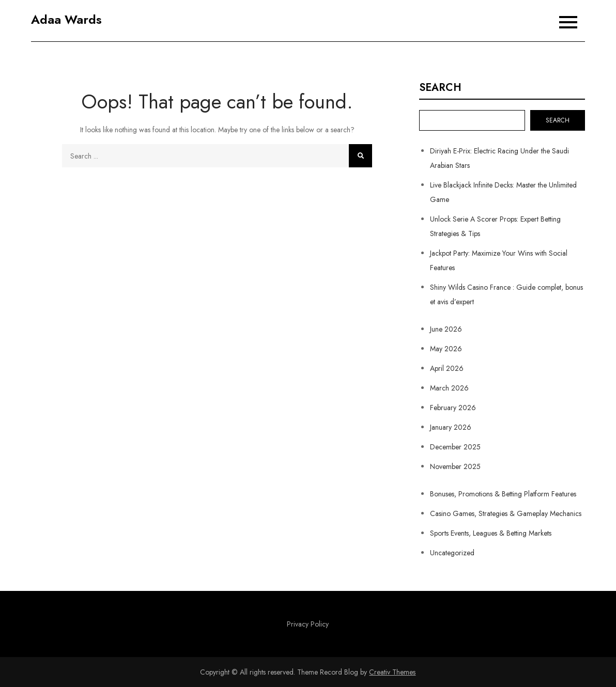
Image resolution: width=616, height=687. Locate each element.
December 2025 (455, 447)
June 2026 (446, 329)
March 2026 (449, 388)
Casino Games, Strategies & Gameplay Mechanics (506, 513)
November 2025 (455, 466)
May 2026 (446, 349)
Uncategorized (452, 553)
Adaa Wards (66, 19)
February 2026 (453, 408)
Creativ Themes (392, 672)
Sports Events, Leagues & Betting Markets (491, 533)
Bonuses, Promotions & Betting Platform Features (503, 494)
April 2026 (447, 368)
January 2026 (451, 427)
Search (440, 88)
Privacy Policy (308, 624)
